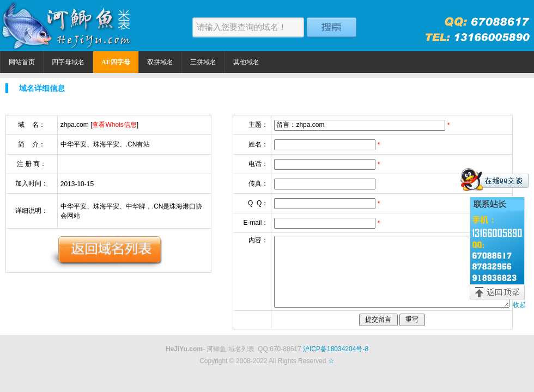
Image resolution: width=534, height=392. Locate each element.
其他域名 (246, 62)
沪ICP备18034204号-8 (336, 349)
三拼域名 (203, 62)
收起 (519, 305)
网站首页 (22, 62)
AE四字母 (116, 62)
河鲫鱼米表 (68, 26)
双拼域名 (160, 62)
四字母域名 (68, 62)
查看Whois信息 (114, 125)
